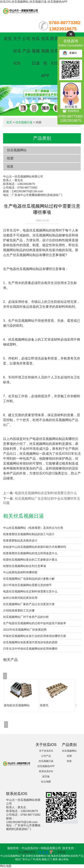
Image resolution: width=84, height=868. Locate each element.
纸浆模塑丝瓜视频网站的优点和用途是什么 (30, 553)
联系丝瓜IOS (54, 51)
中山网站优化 (27, 852)
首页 (8, 39)
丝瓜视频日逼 (36, 51)
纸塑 (10, 158)
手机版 (61, 852)
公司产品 (46, 756)
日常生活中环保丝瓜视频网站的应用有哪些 (30, 649)
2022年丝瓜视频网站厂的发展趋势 (25, 630)
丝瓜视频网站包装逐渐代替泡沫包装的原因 (30, 642)
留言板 (46, 776)
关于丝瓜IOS (17, 51)
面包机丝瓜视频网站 (17, 705)
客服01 (70, 53)
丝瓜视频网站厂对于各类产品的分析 (26, 617)
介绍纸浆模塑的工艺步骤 (19, 610)
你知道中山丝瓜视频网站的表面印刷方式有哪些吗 (35, 547)
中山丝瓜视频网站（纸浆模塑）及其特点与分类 (33, 528)
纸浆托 (44, 705)
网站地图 (6, 866)
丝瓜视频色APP (46, 766)
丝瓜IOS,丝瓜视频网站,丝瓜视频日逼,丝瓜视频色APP (34, 2)
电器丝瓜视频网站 (36, 230)
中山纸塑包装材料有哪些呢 (20, 572)
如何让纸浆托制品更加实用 (20, 598)
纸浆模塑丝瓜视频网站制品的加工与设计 (29, 534)
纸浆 (10, 167)
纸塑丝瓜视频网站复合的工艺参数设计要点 (30, 560)
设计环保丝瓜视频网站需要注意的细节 (27, 585)
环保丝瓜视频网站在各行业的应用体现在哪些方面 (35, 636)
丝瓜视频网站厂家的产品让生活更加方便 (29, 604)
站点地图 (46, 782)
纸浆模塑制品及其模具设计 (20, 540)
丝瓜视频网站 (17, 150)
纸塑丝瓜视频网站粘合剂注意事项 (25, 566)
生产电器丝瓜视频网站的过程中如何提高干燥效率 (35, 623)
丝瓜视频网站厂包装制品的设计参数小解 (29, 579)
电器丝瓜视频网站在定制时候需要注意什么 (46, 493)
